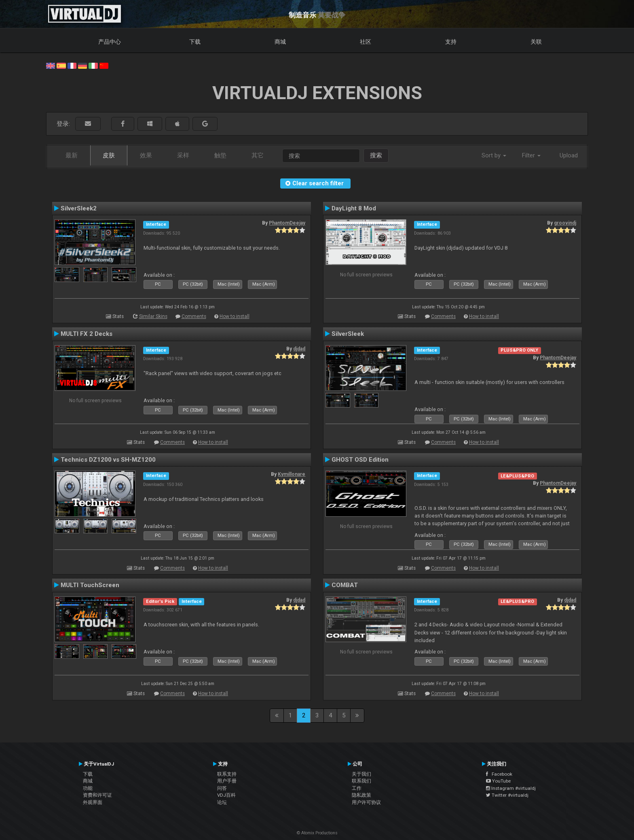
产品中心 (110, 42)
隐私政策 (361, 795)
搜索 (376, 155)
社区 (366, 42)
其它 (258, 155)
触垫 (220, 155)
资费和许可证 (97, 795)
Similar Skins (153, 316)
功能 (88, 788)
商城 (280, 42)
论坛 (222, 802)
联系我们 (361, 781)
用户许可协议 (366, 802)
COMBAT (345, 585)
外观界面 (93, 802)
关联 (536, 42)
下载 (195, 42)
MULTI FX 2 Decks (87, 334)
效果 (146, 155)
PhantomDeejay (287, 223)
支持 (451, 42)
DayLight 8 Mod (354, 208)
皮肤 (109, 155)
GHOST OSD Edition (360, 460)
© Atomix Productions (317, 833)
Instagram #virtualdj (511, 788)
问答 (222, 788)
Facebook (499, 774)
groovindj (565, 223)
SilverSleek (348, 334)
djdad (299, 349)
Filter (531, 155)
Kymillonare (292, 474)
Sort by (494, 155)
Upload (569, 155)
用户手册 (227, 781)
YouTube (498, 781)
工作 (357, 788)
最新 (72, 155)
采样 (183, 155)
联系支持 (227, 774)
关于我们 (361, 774)
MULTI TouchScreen (90, 585)
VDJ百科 (226, 795)
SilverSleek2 (79, 208)
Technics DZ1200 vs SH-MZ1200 (108, 460)
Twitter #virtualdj (507, 795)
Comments (194, 316)
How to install (235, 316)
